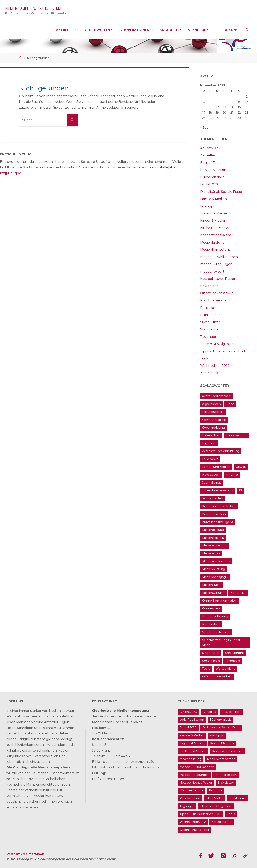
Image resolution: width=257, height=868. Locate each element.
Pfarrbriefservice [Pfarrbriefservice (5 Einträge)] (192, 790)
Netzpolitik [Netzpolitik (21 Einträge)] (238, 593)
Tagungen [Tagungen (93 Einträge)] (187, 806)
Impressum (36, 854)
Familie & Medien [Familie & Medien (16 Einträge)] (192, 735)
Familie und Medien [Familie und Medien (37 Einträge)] (216, 467)
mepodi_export (212, 271)
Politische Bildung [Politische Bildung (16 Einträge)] (215, 616)
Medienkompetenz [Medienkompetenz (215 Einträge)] (216, 561)
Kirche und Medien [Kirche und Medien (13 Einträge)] (193, 751)
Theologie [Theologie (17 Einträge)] (233, 661)
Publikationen (211, 315)
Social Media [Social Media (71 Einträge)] (211, 661)
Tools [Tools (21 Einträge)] (206, 669)
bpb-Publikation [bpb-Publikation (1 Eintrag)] (192, 720)
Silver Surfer (210, 322)
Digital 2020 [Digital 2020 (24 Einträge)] (188, 728)
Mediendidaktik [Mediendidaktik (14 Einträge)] (213, 538)
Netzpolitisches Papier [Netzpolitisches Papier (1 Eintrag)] (196, 783)
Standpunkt (210, 329)
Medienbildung (212, 242)
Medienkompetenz (215, 250)
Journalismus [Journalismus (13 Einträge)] (212, 483)
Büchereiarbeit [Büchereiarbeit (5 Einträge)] (220, 720)
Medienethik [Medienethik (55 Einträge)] (211, 553)
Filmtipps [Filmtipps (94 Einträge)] (217, 735)
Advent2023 (210, 148)
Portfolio (207, 308)
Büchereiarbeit (212, 177)
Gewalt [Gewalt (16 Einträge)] (241, 467)
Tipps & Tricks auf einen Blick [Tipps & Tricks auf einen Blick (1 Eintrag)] (200, 814)
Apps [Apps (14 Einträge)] (230, 404)
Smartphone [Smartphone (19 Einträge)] (234, 653)
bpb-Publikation (213, 170)
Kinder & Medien (213, 221)
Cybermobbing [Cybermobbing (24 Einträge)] (214, 428)
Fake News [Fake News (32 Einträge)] (210, 459)
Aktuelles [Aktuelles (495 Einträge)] (209, 712)
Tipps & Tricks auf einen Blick (223, 351)
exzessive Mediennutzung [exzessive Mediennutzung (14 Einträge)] (221, 451)
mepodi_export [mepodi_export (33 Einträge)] (226, 775)
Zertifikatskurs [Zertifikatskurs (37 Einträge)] (222, 822)
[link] (247, 30)
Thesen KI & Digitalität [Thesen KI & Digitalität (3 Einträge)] (216, 806)
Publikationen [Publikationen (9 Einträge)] (190, 798)
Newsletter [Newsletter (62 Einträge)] (226, 783)
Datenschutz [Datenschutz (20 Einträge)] (211, 435)
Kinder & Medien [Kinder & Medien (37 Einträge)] (222, 743)
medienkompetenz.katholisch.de (34, 8)
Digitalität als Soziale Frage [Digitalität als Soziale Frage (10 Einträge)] (221, 728)
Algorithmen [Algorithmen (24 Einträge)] (211, 404)
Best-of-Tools (211, 163)
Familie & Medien (214, 199)
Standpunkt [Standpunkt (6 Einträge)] (237, 798)
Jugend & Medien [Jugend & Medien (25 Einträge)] (192, 743)
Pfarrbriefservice (213, 300)
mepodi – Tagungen (216, 264)
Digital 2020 (210, 184)
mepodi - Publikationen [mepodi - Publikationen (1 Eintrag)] (197, 767)
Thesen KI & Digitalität (218, 344)
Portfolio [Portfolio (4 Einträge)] (215, 790)
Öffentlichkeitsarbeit (217, 293)
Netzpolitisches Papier (218, 279)
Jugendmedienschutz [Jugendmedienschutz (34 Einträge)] (218, 490)
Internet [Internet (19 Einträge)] (232, 475)
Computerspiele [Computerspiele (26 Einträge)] (214, 420)
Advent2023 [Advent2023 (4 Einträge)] (188, 712)
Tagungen (209, 337)
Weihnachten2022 (215, 366)
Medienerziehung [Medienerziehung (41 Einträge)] (215, 545)
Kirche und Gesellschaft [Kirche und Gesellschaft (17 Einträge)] (219, 506)
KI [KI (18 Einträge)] (241, 490)
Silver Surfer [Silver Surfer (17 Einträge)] (211, 653)
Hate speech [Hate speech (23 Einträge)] (211, 475)
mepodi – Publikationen (219, 257)
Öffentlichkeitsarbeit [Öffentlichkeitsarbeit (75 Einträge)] (217, 676)
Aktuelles (208, 155)
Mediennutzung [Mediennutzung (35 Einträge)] (214, 569)
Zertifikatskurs (212, 373)
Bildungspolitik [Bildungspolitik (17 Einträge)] (213, 412)
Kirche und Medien (215, 228)
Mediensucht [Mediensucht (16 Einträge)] (211, 585)
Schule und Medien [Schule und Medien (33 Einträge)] (216, 632)
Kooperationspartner (217, 235)
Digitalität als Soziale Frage (221, 192)
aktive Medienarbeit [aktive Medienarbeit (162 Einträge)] (216, 396)
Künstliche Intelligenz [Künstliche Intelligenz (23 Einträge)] (218, 522)
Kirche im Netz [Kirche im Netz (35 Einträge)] (213, 498)
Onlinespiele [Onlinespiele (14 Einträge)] (211, 608)
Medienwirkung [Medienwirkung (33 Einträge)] (213, 593)
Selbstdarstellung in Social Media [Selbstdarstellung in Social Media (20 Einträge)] (221, 643)
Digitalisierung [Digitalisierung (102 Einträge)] (236, 435)
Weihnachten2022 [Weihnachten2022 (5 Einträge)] (193, 822)
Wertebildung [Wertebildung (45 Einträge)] (226, 669)
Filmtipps (207, 206)
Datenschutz (16, 854)
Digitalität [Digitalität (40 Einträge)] (209, 443)
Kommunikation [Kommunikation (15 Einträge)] (214, 514)
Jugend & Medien (214, 213)
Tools (204, 358)
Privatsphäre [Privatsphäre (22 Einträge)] (211, 624)
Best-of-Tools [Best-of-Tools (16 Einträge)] (231, 712)
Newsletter (209, 286)
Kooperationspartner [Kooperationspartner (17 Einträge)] (228, 751)
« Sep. (205, 128)
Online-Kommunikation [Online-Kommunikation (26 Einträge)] (219, 601)
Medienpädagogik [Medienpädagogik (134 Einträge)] (215, 577)
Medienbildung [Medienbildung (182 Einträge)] (213, 530)
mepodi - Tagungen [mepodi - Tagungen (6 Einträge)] (194, 775)
